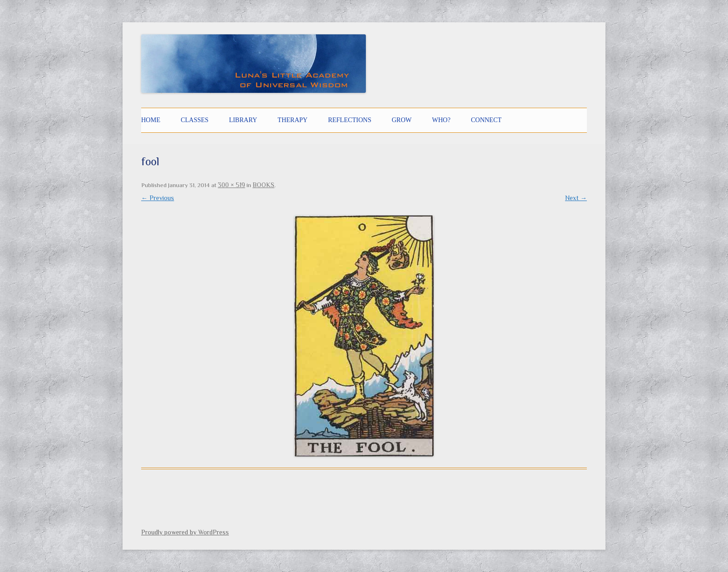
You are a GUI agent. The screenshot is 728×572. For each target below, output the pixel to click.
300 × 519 (231, 185)
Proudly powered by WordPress (185, 532)
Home (151, 120)
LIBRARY (243, 120)
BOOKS (263, 185)
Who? (442, 120)
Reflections (349, 120)
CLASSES (195, 120)
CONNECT (486, 120)
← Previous (158, 198)
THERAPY (293, 120)
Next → (576, 198)
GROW (402, 120)
